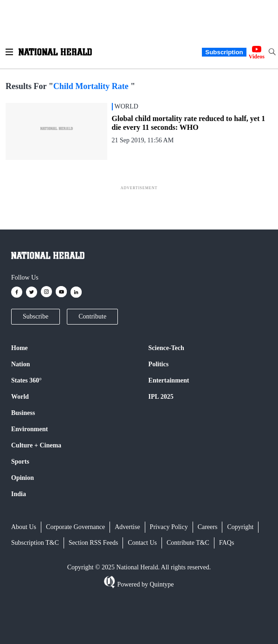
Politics (159, 364)
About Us (24, 527)
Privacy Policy (169, 527)
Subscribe (36, 316)
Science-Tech (166, 348)
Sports (20, 462)
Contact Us (142, 543)
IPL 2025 (161, 397)
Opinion (23, 478)
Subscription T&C (35, 543)
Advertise (127, 527)
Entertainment (169, 380)
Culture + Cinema (36, 445)
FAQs (226, 543)
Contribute (92, 316)
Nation (20, 364)
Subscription (224, 52)
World (20, 397)
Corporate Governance (75, 527)
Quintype (161, 584)
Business (23, 413)
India (19, 494)
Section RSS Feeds (94, 543)
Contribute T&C (188, 543)
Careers (208, 527)
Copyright (240, 527)
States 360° (26, 380)
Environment (29, 429)
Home (19, 348)
